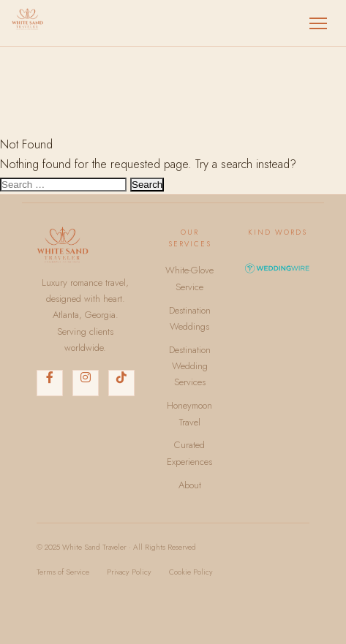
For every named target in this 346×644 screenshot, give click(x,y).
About (190, 485)
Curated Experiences (189, 453)
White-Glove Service (189, 278)
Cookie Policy (191, 572)
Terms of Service (63, 572)
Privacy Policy (129, 572)
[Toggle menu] (318, 23)
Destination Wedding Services (190, 366)
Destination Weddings (190, 318)
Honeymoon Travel (189, 413)
